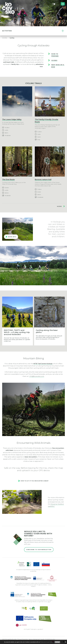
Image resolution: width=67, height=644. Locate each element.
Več (49, 602)
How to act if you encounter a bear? (35, 481)
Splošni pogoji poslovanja (9, 639)
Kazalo (43, 639)
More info (12, 237)
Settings (57, 642)
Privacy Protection (23, 639)
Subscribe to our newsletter (39, 550)
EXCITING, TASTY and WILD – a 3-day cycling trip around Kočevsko (17, 332)
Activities (5, 38)
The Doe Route (8, 180)
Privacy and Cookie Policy (46, 642)
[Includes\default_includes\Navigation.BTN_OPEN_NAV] (63, 4)
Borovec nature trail (43, 180)
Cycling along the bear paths (47, 331)
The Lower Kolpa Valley (12, 119)
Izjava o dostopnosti (34, 639)
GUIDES (54, 60)
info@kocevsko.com (37, 376)
